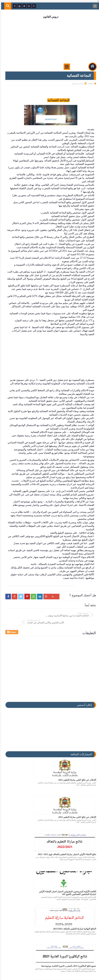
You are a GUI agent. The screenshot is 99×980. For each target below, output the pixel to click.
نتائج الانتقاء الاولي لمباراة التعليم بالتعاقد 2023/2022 (76, 924)
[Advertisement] (49, 41)
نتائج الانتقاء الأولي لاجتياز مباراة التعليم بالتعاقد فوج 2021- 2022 (77, 810)
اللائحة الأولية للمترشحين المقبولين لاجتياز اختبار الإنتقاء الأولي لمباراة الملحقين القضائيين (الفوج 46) (30, 812)
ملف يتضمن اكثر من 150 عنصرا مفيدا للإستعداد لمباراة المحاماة (78, 886)
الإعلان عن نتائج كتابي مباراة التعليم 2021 (76, 771)
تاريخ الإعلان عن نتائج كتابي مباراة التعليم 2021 (31, 924)
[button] (7, 583)
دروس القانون (50, 17)
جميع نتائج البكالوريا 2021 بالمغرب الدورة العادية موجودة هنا (31, 848)
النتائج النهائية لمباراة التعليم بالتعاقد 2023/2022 (79, 848)
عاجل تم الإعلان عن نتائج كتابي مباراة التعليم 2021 (29, 886)
